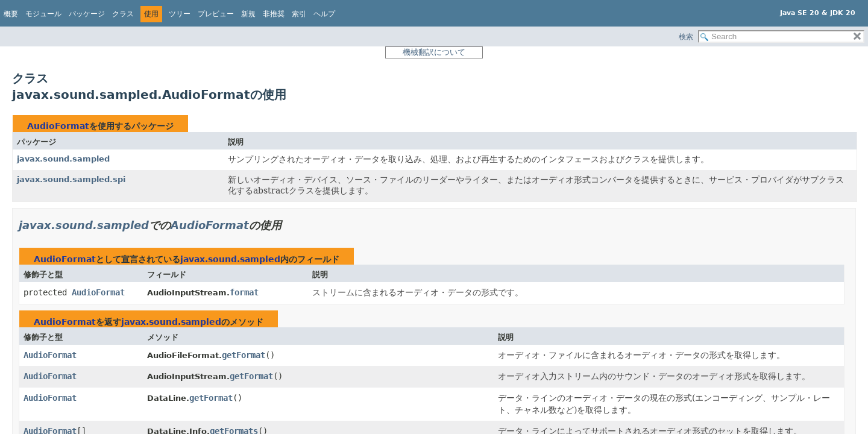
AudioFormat (58, 126)
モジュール (43, 14)
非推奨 (274, 14)
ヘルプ (324, 14)
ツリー (180, 14)
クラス (123, 14)
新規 (248, 14)
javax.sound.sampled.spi (71, 179)
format (244, 292)
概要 (11, 14)
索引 (299, 14)
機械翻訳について (434, 52)
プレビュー (216, 14)
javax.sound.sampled (63, 159)
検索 (686, 37)
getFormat (244, 355)
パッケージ (87, 14)
